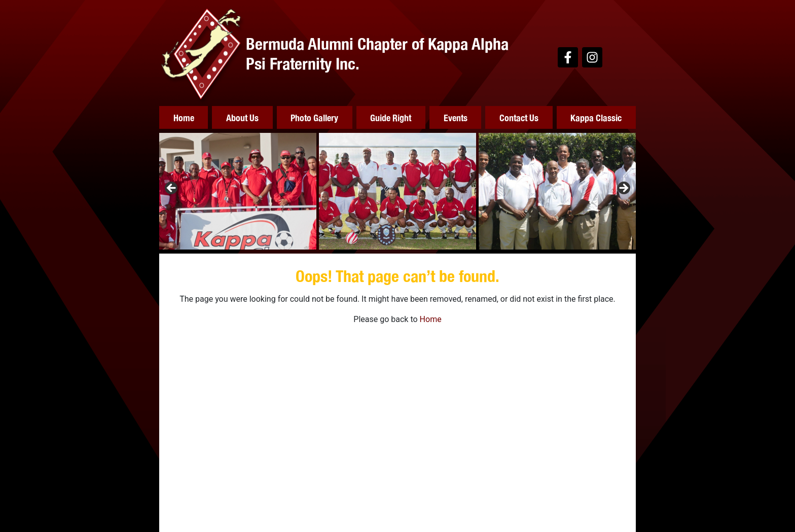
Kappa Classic (596, 117)
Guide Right (391, 117)
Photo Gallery (314, 117)
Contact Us (519, 117)
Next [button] (623, 189)
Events (456, 117)
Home (184, 117)
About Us (242, 117)
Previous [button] (172, 189)
